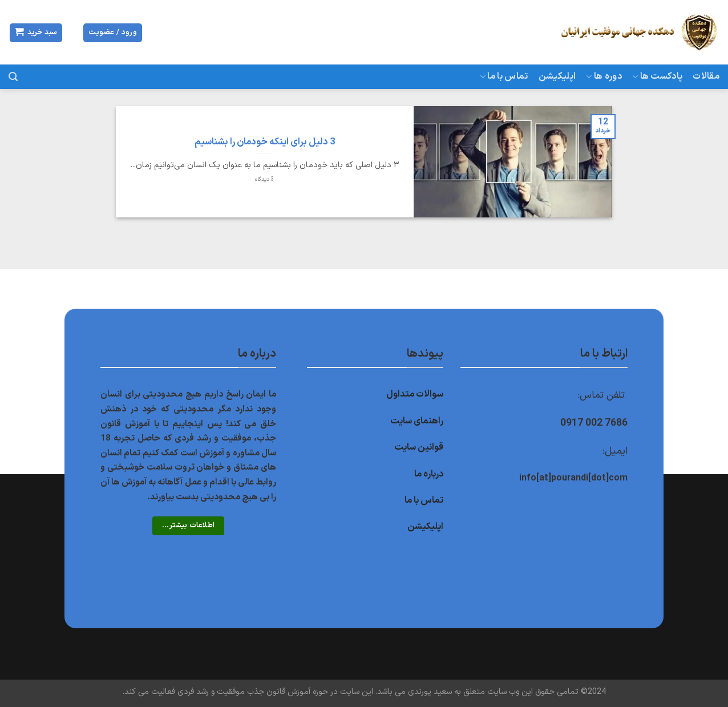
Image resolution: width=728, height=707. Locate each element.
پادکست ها (657, 76)
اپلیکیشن (557, 76)
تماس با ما (504, 76)
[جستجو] (13, 77)
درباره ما (429, 474)
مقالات (706, 76)
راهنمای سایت (417, 421)
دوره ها (604, 76)
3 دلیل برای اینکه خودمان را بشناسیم (265, 142)
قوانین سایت (419, 447)
